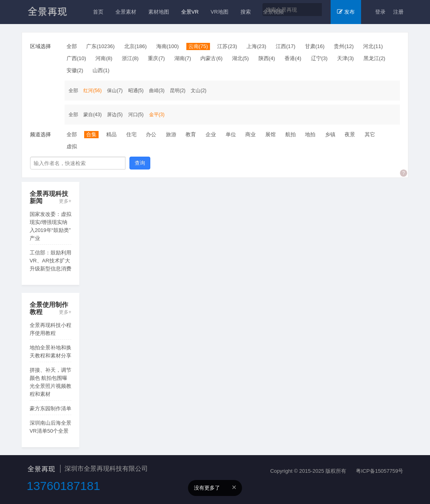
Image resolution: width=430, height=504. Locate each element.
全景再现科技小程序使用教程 (50, 329)
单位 (231, 134)
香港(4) (293, 58)
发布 (346, 12)
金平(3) (157, 115)
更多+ (65, 201)
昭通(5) (136, 91)
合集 (91, 134)
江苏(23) (227, 46)
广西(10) (76, 58)
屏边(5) (115, 115)
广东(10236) (100, 46)
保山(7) (115, 91)
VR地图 (220, 12)
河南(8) (104, 58)
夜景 (350, 134)
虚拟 (72, 146)
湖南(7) (183, 58)
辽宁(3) (319, 58)
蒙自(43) (92, 115)
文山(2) (199, 91)
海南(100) (168, 46)
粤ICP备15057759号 (380, 471)
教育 (191, 134)
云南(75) (198, 46)
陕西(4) (267, 58)
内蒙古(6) (211, 58)
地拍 (310, 134)
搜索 (246, 12)
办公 (151, 134)
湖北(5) (240, 58)
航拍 (291, 134)
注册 (398, 12)
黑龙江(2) (374, 58)
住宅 (131, 134)
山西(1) (101, 70)
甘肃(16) (315, 46)
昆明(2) (178, 91)
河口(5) (136, 115)
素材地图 (159, 12)
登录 (380, 12)
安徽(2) (75, 70)
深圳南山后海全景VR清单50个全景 (50, 427)
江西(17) (286, 46)
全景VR (190, 12)
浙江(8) (130, 58)
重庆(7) (156, 58)
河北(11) (373, 46)
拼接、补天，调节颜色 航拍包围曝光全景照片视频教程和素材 (50, 382)
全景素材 (126, 12)
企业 (211, 134)
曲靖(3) (157, 91)
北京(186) (135, 46)
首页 (98, 12)
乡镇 (330, 134)
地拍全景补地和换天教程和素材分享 (50, 352)
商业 (250, 134)
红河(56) (92, 91)
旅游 (171, 134)
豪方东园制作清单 (50, 408)
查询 (140, 163)
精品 (111, 134)
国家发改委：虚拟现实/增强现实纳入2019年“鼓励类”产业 (50, 226)
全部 (72, 46)
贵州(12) (344, 46)
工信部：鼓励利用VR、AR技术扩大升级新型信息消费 (50, 261)
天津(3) (345, 58)
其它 (370, 134)
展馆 (271, 134)
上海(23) (256, 46)
